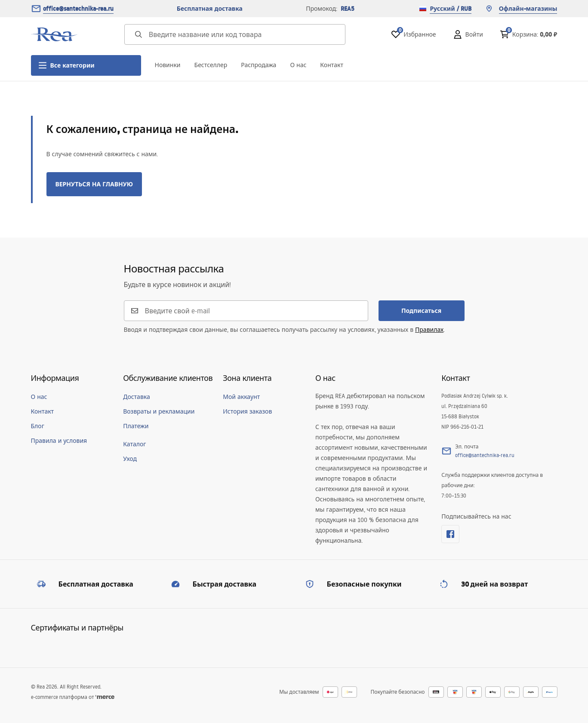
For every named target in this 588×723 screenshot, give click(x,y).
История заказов (247, 411)
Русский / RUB (445, 9)
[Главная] (55, 34)
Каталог (134, 444)
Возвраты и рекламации (159, 411)
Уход (130, 459)
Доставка (137, 397)
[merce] (105, 697)
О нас (298, 65)
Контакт (332, 65)
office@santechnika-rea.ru (78, 9)
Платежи (136, 426)
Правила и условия (59, 441)
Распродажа (259, 65)
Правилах (429, 330)
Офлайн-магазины (521, 9)
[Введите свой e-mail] (251, 311)
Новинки (168, 65)
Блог (38, 426)
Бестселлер (211, 65)
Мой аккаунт (241, 397)
